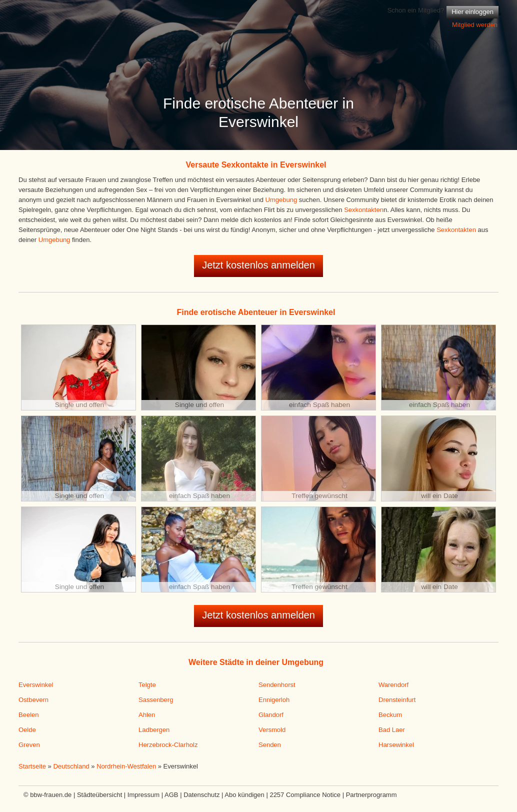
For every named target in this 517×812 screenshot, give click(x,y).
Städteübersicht (99, 795)
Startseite (32, 766)
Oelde (27, 730)
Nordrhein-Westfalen (126, 766)
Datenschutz (201, 795)
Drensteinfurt (397, 700)
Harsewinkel (396, 745)
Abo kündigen (244, 795)
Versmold (272, 730)
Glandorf (271, 715)
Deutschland (71, 766)
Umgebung (281, 200)
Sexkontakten (364, 210)
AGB (171, 795)
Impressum (143, 795)
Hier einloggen (472, 12)
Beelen (28, 715)
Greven (29, 745)
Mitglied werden (475, 25)
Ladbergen (154, 730)
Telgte (147, 685)
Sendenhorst (277, 685)
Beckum (390, 715)
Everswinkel (36, 685)
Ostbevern (33, 700)
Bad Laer (392, 730)
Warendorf (393, 685)
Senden (270, 745)
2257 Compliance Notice (305, 795)
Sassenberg (156, 700)
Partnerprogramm (371, 795)
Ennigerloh (274, 700)
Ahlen (147, 715)
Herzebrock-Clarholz (168, 745)
